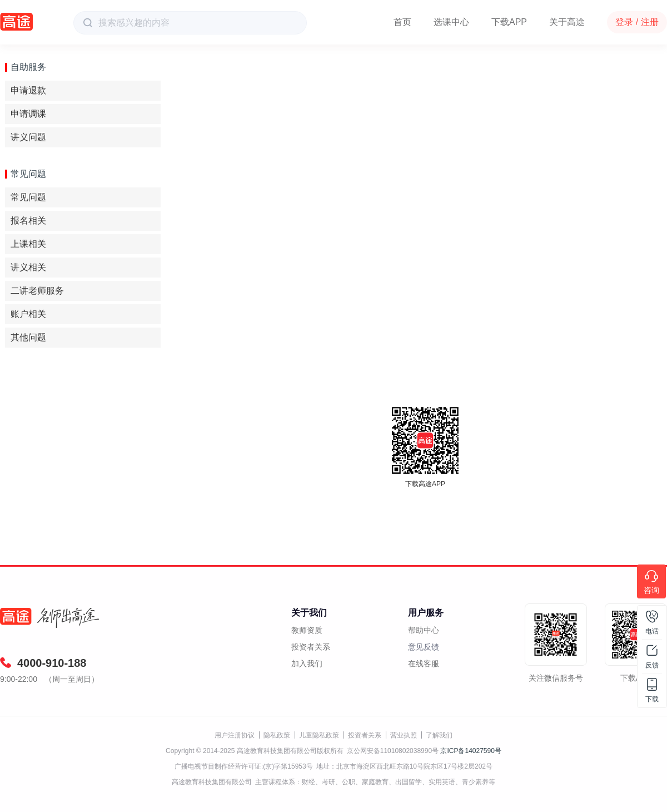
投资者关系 (311, 647)
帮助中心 (424, 630)
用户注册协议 (235, 735)
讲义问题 (28, 137)
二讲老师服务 (37, 291)
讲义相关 (28, 267)
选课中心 (451, 22)
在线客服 (424, 664)
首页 (402, 22)
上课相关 (28, 244)
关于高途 (567, 22)
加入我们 (307, 664)
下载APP (509, 22)
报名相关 (28, 221)
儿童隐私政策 (319, 735)
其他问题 (28, 337)
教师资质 (307, 630)
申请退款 (28, 90)
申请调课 (28, 114)
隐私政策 (277, 735)
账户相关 (28, 314)
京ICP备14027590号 (471, 751)
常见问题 (28, 197)
